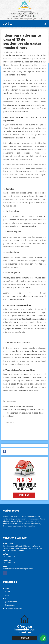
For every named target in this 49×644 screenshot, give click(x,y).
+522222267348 (30, 13)
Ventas (7, 592)
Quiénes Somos (11, 602)
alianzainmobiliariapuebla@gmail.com (18, 569)
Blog (6, 598)
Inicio (7, 588)
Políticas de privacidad (13, 608)
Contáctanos (10, 605)
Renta (7, 595)
